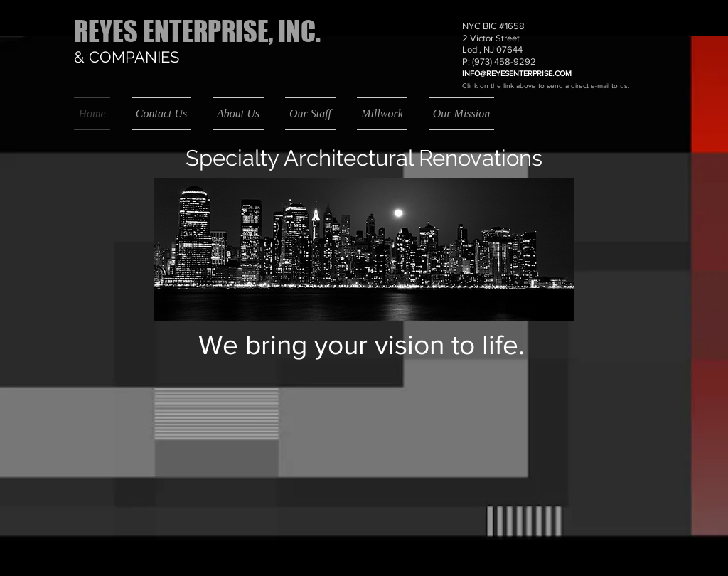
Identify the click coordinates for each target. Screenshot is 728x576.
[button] (649, 9)
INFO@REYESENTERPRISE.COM (517, 73)
